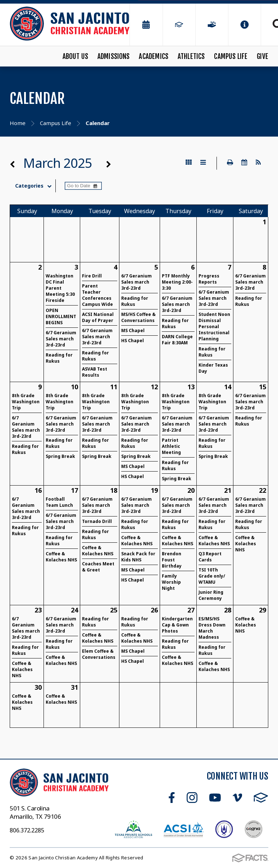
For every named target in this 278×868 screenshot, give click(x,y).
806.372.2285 (27, 830)
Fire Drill (92, 276)
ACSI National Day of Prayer (98, 317)
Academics (154, 56)
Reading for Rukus (59, 358)
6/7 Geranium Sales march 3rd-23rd (61, 339)
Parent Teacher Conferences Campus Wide (97, 295)
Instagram (192, 798)
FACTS (261, 798)
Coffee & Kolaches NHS (61, 557)
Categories (35, 186)
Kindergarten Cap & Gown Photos (177, 625)
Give (263, 56)
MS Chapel (133, 330)
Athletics (191, 56)
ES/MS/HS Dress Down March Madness (212, 628)
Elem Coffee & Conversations (99, 654)
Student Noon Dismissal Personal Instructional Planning (214, 327)
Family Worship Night (171, 582)
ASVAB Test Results (95, 372)
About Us (76, 56)
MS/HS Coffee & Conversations (138, 317)
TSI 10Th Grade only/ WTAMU (212, 576)
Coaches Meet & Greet (98, 567)
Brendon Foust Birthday (172, 560)
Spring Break (60, 456)
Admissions (114, 56)
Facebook (172, 798)
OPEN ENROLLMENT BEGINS (61, 316)
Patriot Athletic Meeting (171, 446)
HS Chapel (133, 341)
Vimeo (237, 798)
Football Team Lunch (59, 502)
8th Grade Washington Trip (26, 402)
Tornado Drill (97, 521)
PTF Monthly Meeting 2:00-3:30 (177, 282)
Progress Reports (209, 279)
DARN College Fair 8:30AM (177, 340)
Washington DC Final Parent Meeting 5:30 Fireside (60, 288)
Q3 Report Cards (210, 557)
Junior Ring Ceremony (211, 595)
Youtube (215, 798)
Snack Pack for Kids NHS (138, 557)
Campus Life (231, 56)
